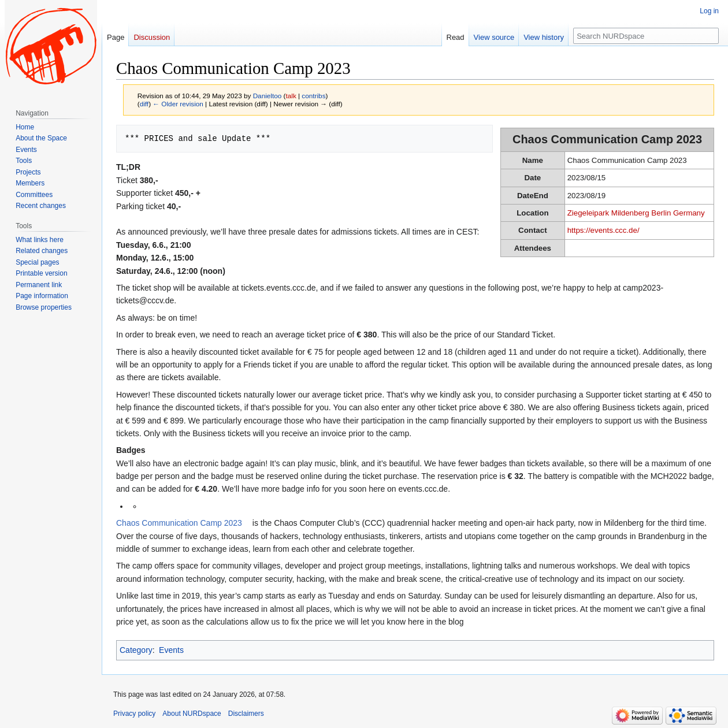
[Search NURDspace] (646, 36)
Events (171, 650)
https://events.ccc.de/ (603, 230)
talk (291, 96)
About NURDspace (192, 714)
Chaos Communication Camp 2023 (179, 523)
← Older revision (178, 104)
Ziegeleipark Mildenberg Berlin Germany (636, 213)
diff (144, 104)
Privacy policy (134, 714)
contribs (313, 96)
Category (136, 650)
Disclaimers (246, 714)
